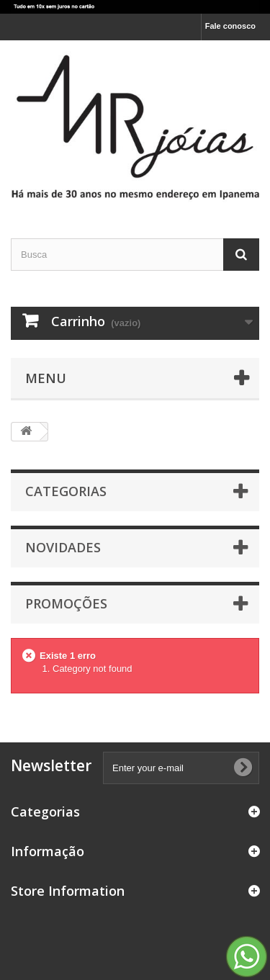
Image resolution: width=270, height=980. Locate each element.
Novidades (63, 547)
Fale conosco (230, 26)
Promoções (66, 603)
